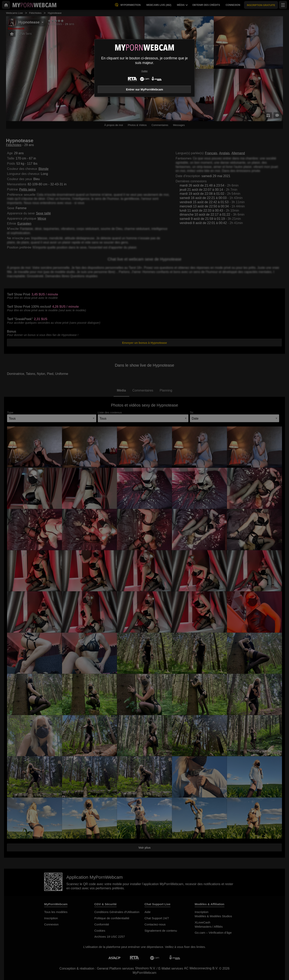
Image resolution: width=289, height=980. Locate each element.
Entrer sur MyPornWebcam (144, 89)
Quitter (144, 71)
